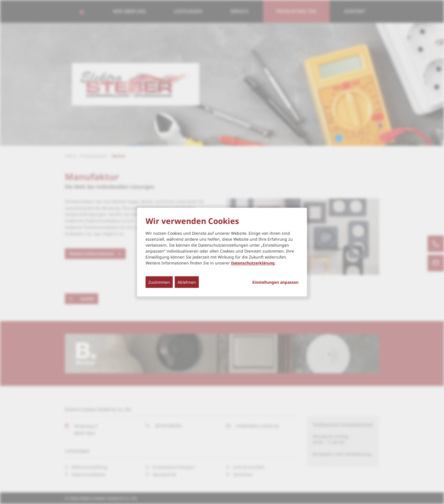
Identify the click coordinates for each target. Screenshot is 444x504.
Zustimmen (159, 282)
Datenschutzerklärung (253, 263)
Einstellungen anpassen (275, 282)
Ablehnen (187, 282)
